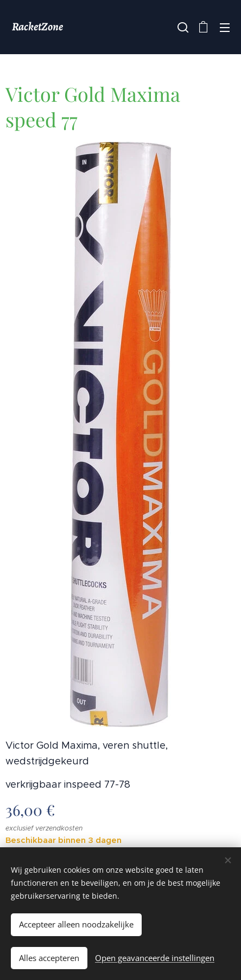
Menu (225, 28)
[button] (182, 27)
